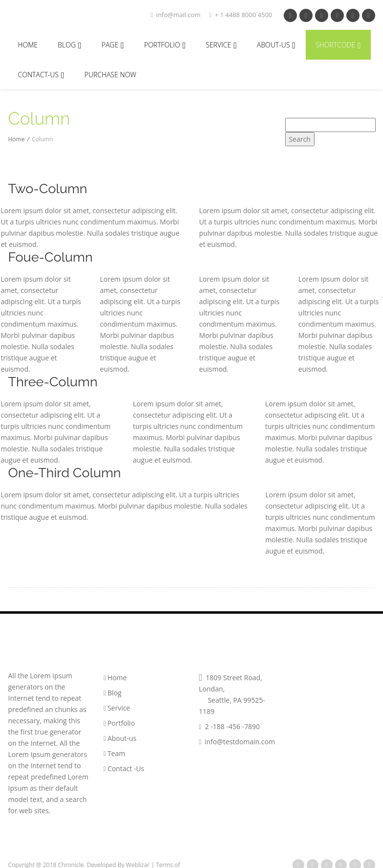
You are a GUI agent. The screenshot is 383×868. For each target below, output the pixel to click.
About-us (120, 738)
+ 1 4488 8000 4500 (241, 15)
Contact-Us (41, 75)
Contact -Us (124, 768)
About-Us (276, 45)
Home (28, 45)
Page (113, 45)
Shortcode (338, 45)
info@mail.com (176, 15)
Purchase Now (111, 75)
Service (221, 45)
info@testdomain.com (237, 742)
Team (114, 753)
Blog (69, 45)
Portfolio (119, 723)
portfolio (165, 45)
